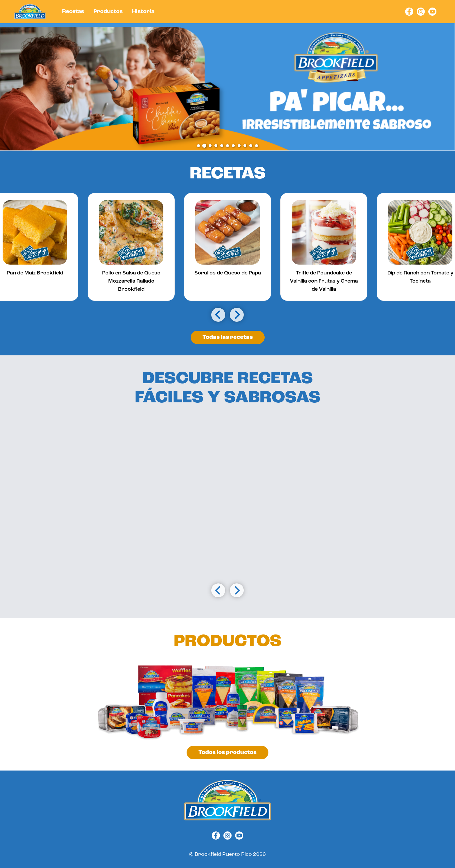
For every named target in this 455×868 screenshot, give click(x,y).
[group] (131, 247)
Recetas (73, 12)
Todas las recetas (228, 337)
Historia (143, 12)
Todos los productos (228, 753)
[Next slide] (237, 315)
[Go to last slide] (218, 315)
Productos (108, 12)
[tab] (198, 146)
